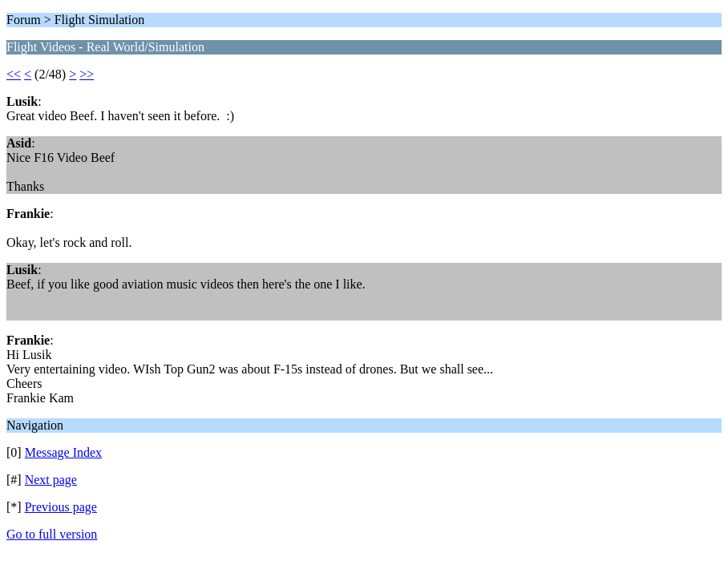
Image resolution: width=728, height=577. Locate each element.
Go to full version (52, 534)
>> (87, 74)
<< (14, 74)
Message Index (63, 452)
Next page (51, 480)
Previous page (61, 507)
